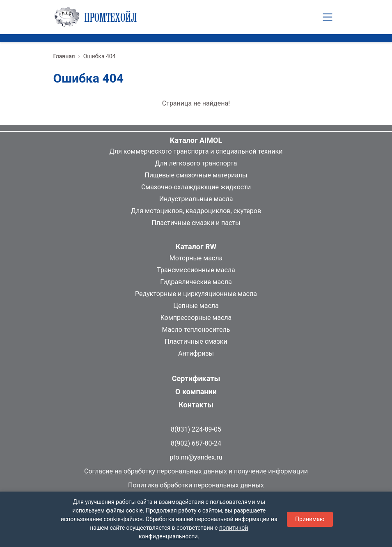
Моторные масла (196, 258)
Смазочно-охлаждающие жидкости (196, 187)
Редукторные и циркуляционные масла (196, 294)
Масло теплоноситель (196, 330)
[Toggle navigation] (328, 17)
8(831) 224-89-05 (196, 429)
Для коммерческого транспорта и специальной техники (196, 151)
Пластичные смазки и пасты (196, 223)
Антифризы (196, 353)
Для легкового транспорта (196, 163)
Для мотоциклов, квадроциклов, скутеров (196, 211)
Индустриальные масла (196, 199)
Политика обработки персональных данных (196, 485)
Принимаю (310, 519)
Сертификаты (196, 378)
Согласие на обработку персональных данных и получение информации (196, 471)
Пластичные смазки (196, 341)
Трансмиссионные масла (196, 270)
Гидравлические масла (196, 282)
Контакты (196, 405)
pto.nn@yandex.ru (196, 457)
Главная (64, 56)
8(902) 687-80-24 (196, 443)
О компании (196, 392)
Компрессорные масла (196, 318)
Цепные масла (196, 306)
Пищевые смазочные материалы (196, 175)
